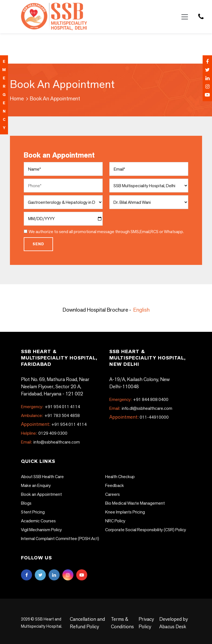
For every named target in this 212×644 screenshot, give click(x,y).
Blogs (26, 503)
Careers (112, 494)
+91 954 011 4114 (51, 407)
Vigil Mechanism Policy (41, 530)
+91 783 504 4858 (50, 415)
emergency (4, 95)
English (141, 310)
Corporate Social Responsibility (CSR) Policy (146, 530)
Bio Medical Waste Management (135, 503)
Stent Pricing (33, 512)
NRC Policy (115, 521)
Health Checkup (120, 477)
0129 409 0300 (44, 433)
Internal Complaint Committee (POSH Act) (60, 539)
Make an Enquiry (36, 485)
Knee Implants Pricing (125, 512)
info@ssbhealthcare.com (50, 442)
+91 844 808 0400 (139, 399)
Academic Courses (38, 521)
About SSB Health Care (42, 477)
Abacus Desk (173, 626)
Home (17, 98)
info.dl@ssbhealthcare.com (141, 408)
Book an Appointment (41, 494)
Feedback (115, 485)
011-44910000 (154, 417)
